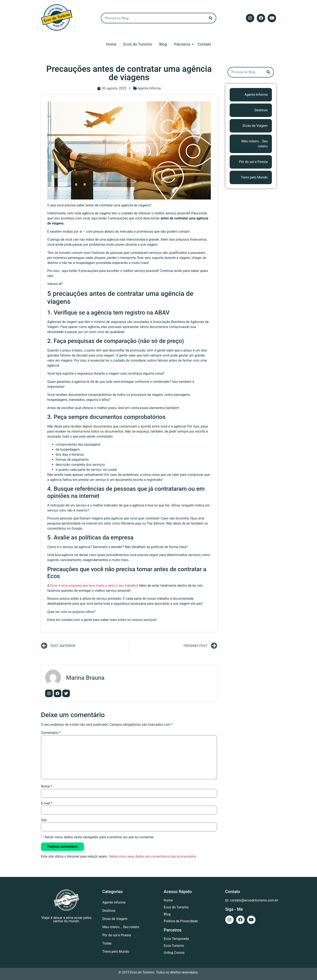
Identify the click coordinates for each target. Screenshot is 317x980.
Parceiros (183, 44)
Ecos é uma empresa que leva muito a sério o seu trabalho (94, 586)
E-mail (47, 803)
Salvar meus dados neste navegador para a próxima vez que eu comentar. (99, 837)
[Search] (211, 18)
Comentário (51, 733)
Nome (47, 786)
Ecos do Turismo (138, 44)
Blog (163, 44)
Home (111, 44)
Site (44, 820)
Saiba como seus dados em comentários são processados (152, 856)
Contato (204, 44)
